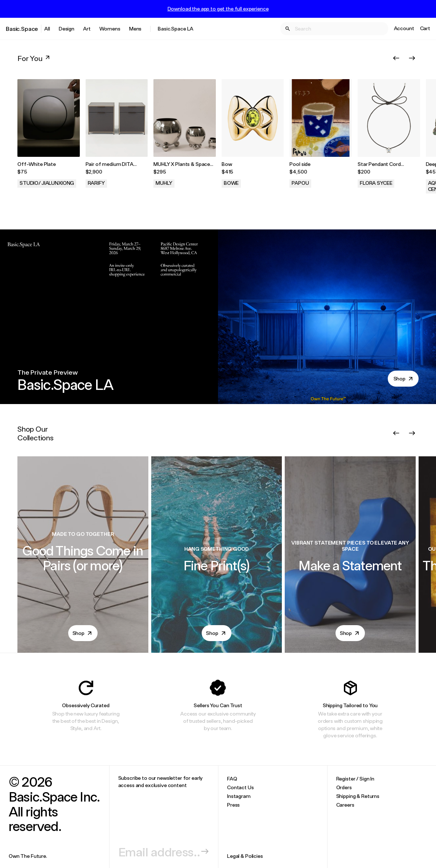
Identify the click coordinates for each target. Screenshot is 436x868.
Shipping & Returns (358, 796)
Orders (344, 787)
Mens (135, 28)
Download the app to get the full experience (218, 9)
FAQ (232, 779)
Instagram (239, 796)
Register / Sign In (355, 779)
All (47, 28)
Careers (345, 805)
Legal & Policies (245, 856)
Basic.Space (22, 28)
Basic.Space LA (176, 28)
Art (87, 28)
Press (233, 805)
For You (34, 58)
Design (67, 28)
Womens (110, 28)
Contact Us (240, 787)
